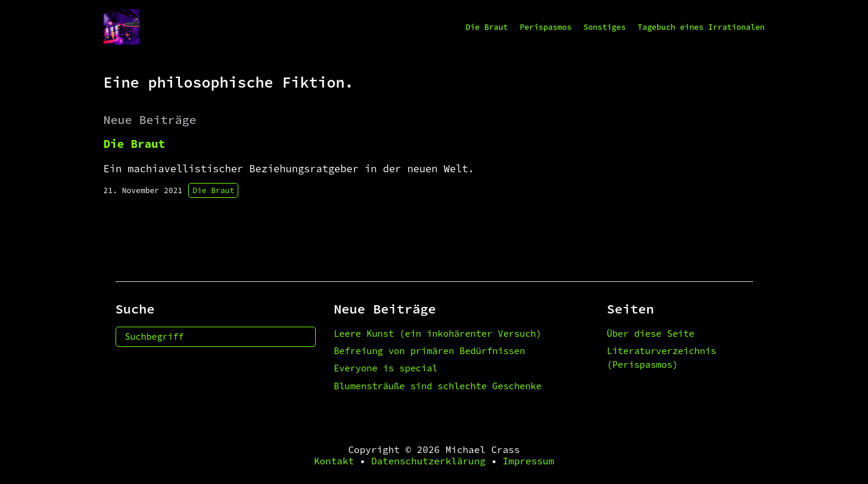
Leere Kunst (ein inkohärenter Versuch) (438, 333)
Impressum (528, 461)
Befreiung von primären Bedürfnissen (429, 351)
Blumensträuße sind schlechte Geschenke (438, 386)
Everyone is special (385, 368)
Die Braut (486, 27)
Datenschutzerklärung (428, 461)
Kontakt (334, 461)
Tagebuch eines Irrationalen (701, 27)
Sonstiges (604, 27)
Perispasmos (545, 27)
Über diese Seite (651, 333)
